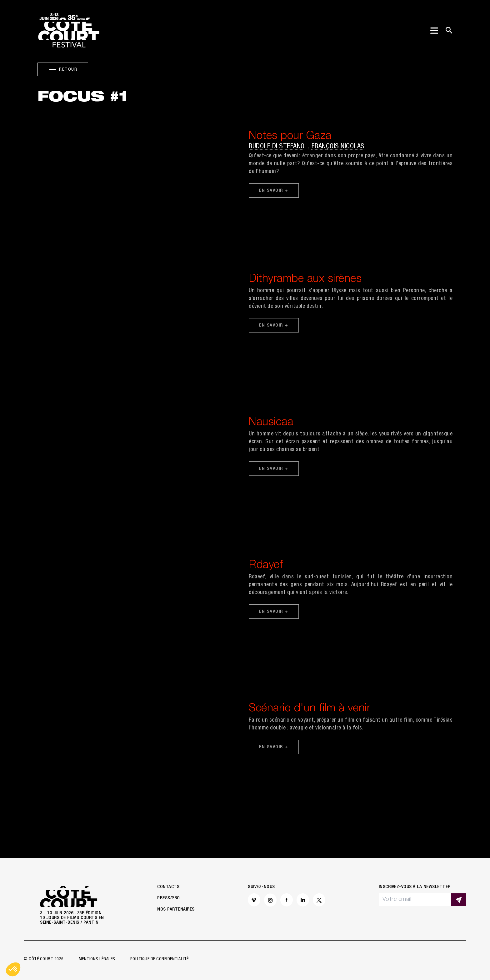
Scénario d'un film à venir (310, 709)
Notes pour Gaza (290, 137)
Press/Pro (169, 898)
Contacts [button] (168, 887)
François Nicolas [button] (338, 147)
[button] (13, 969)
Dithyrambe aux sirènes (305, 279)
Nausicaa (271, 423)
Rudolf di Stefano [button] (277, 147)
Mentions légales (97, 959)
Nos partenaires (176, 909)
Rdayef (266, 566)
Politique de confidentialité (160, 959)
